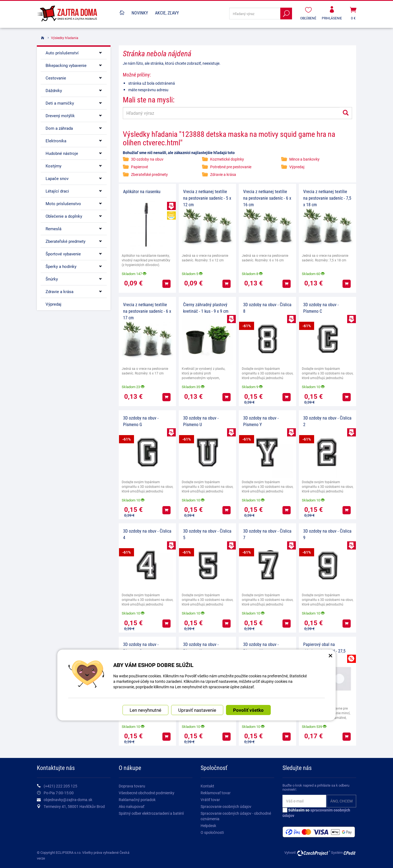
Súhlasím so (316, 813)
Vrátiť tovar (210, 800)
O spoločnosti (212, 832)
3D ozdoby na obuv (147, 159)
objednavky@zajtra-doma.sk (68, 800)
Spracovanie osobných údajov (226, 806)
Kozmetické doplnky (227, 159)
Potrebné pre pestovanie (231, 167)
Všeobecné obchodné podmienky (147, 793)
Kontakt (207, 786)
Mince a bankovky (304, 159)
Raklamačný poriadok (137, 800)
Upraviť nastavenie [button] (197, 710)
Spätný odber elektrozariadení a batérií (151, 813)
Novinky (140, 13)
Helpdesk (208, 826)
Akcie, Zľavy (167, 13)
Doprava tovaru (132, 786)
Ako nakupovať (132, 806)
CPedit (350, 853)
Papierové (139, 167)
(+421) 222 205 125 (60, 786)
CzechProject (313, 853)
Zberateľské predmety (149, 174)
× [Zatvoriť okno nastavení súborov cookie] (331, 655)
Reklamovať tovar (216, 793)
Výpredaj (297, 167)
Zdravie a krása (223, 174)
